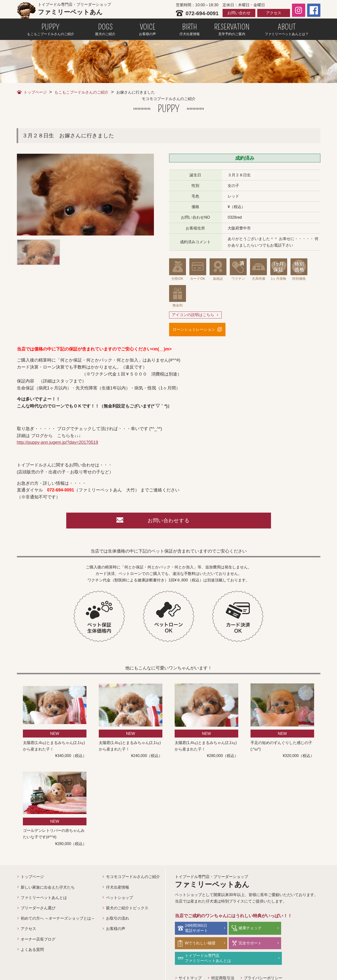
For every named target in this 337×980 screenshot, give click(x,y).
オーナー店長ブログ (38, 941)
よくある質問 (32, 951)
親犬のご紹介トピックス (127, 909)
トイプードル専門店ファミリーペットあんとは (257, 944)
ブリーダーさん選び (38, 909)
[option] (85, 195)
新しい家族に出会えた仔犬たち (48, 889)
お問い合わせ (239, 13)
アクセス (274, 13)
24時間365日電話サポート (197, 929)
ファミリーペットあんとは (44, 899)
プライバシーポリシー (264, 964)
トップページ (35, 92)
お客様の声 (116, 930)
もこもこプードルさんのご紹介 (81, 92)
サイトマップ (190, 964)
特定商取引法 (223, 964)
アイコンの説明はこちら (193, 315)
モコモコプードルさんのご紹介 (133, 878)
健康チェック (246, 929)
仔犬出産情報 (118, 889)
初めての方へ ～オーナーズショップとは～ (58, 920)
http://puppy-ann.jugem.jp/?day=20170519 (58, 443)
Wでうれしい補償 (298, 929)
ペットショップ (119, 899)
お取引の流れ (118, 920)
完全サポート (197, 944)
